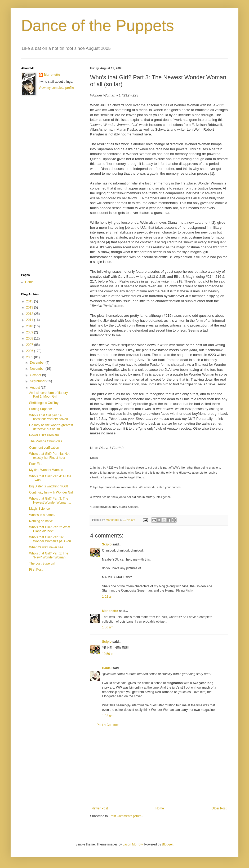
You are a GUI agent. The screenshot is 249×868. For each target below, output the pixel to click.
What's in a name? (42, 515)
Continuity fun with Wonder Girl (51, 492)
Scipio (107, 544)
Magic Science (39, 509)
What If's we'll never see (46, 547)
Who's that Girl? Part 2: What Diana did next (50, 529)
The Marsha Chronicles (46, 441)
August (35, 387)
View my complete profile (56, 88)
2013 (30, 307)
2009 (30, 332)
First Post (36, 570)
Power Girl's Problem (44, 435)
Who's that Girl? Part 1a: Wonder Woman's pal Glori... (51, 539)
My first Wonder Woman (46, 470)
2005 (30, 357)
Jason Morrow (133, 844)
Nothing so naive (41, 521)
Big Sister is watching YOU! (49, 486)
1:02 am (108, 597)
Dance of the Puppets (98, 26)
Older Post (219, 808)
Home (160, 808)
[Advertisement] (159, 767)
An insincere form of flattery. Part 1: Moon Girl (49, 395)
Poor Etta (36, 464)
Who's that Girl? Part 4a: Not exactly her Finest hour (49, 456)
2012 (30, 314)
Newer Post (100, 808)
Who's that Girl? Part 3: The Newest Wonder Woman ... (50, 500)
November (38, 369)
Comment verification (44, 448)
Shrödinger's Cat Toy (44, 403)
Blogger (167, 844)
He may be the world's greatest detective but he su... (51, 427)
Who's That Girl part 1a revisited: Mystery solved (48, 417)
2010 (30, 326)
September (38, 381)
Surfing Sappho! (41, 409)
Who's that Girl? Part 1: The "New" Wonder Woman (49, 555)
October (36, 375)
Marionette (110, 611)
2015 (30, 301)
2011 (30, 320)
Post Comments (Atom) (126, 816)
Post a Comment (108, 725)
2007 (30, 345)
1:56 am (108, 627)
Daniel (107, 668)
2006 (30, 351)
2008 (30, 338)
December (38, 363)
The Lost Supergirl (42, 563)
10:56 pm (109, 654)
